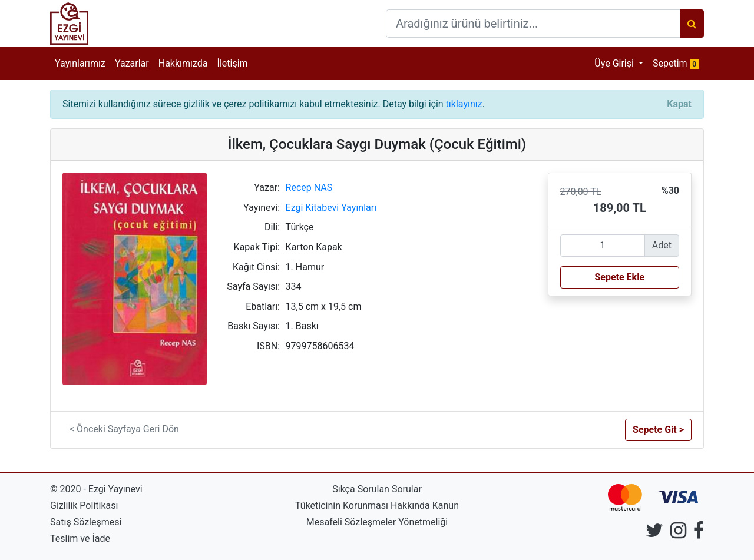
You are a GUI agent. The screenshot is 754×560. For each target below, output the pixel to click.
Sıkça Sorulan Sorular (377, 489)
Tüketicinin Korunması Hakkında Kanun (377, 506)
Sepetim (678, 63)
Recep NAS (309, 188)
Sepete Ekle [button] (619, 277)
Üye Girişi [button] (615, 63)
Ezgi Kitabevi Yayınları (331, 208)
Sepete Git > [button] (658, 430)
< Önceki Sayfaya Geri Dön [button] (124, 429)
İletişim (233, 63)
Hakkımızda (183, 63)
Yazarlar (132, 63)
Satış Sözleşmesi (86, 522)
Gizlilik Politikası (84, 506)
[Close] (679, 104)
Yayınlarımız (80, 63)
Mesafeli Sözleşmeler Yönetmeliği (377, 522)
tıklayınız (464, 104)
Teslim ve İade (80, 539)
